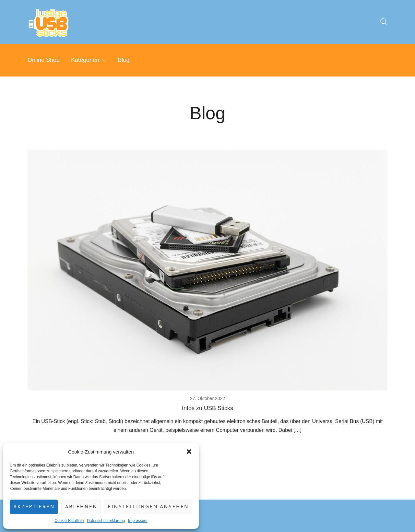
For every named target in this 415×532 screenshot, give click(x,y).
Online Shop (44, 60)
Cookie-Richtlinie (69, 521)
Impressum (138, 521)
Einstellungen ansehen (148, 507)
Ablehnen (81, 507)
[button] (189, 452)
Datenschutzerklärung (106, 521)
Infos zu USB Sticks (207, 408)
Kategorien (85, 60)
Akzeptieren (34, 507)
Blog (124, 60)
